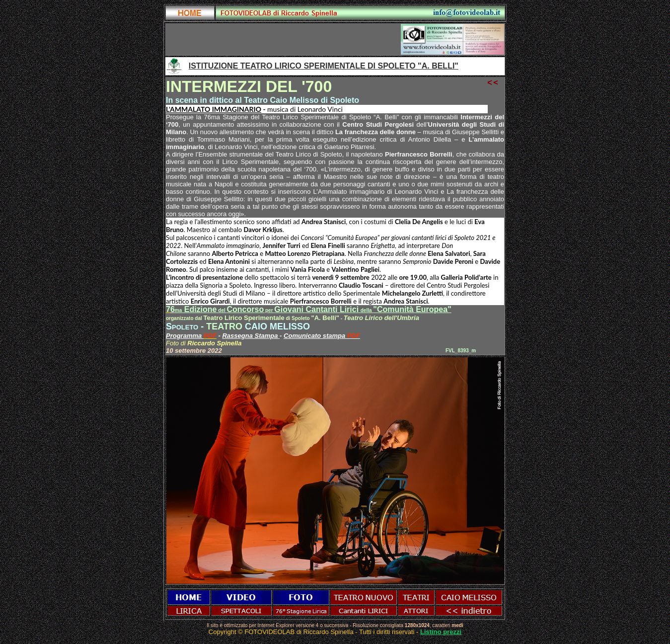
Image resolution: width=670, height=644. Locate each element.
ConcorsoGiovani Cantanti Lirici (300, 309)
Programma (185, 336)
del (222, 310)
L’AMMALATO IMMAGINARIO (214, 109)
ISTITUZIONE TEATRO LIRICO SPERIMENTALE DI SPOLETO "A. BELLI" (324, 66)
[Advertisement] (284, 39)
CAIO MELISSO (277, 326)
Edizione (196, 309)
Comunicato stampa (315, 336)
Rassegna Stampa (251, 336)
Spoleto (182, 326)
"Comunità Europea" (412, 309)
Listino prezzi (441, 632)
